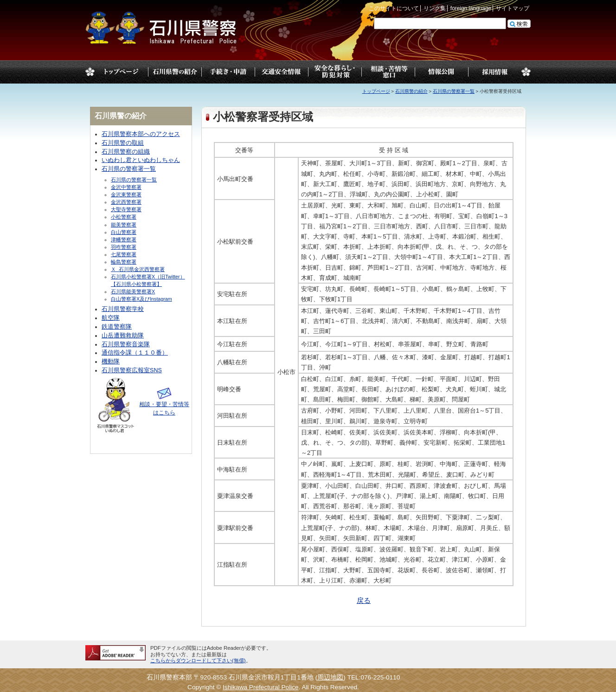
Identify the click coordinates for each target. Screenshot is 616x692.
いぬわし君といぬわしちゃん (141, 160)
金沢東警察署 (126, 194)
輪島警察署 (124, 262)
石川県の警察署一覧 (454, 91)
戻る (364, 601)
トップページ (121, 72)
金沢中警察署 (126, 187)
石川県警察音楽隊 (126, 344)
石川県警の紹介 (411, 91)
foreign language (471, 8)
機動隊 (111, 362)
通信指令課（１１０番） (135, 353)
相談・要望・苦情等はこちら (164, 404)
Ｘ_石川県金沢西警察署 (138, 269)
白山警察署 (124, 232)
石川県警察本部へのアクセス (141, 134)
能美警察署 (124, 225)
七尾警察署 (124, 254)
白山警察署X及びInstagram (141, 299)
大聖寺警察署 (126, 209)
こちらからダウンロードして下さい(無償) (198, 660)
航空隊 (111, 318)
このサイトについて (394, 8)
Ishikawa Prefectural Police (261, 687)
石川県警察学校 (123, 309)
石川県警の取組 (123, 143)
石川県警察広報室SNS (132, 370)
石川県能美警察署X (133, 291)
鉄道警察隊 (117, 327)
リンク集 (435, 8)
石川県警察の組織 (126, 152)
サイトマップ (513, 8)
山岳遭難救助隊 (123, 336)
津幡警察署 (124, 239)
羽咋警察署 (124, 247)
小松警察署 (124, 217)
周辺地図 (330, 677)
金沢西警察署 (126, 202)
